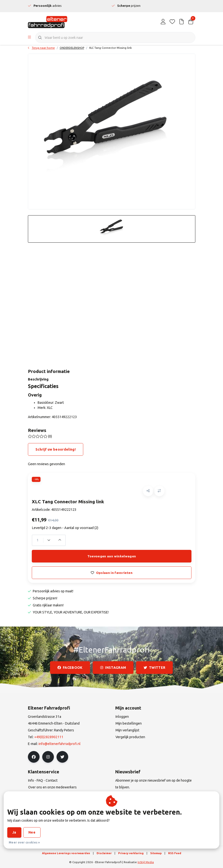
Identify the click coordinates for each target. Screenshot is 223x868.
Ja (14, 832)
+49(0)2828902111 (49, 737)
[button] (148, 491)
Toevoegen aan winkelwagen (111, 556)
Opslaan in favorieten (112, 573)
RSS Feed (175, 853)
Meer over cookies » (24, 842)
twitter (154, 668)
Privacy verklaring (131, 853)
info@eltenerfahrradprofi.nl (60, 744)
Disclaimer (104, 853)
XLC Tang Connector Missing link (110, 48)
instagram (113, 668)
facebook (70, 668)
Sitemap (156, 853)
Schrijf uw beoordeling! (56, 449)
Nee (32, 832)
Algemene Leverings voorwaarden (66, 853)
